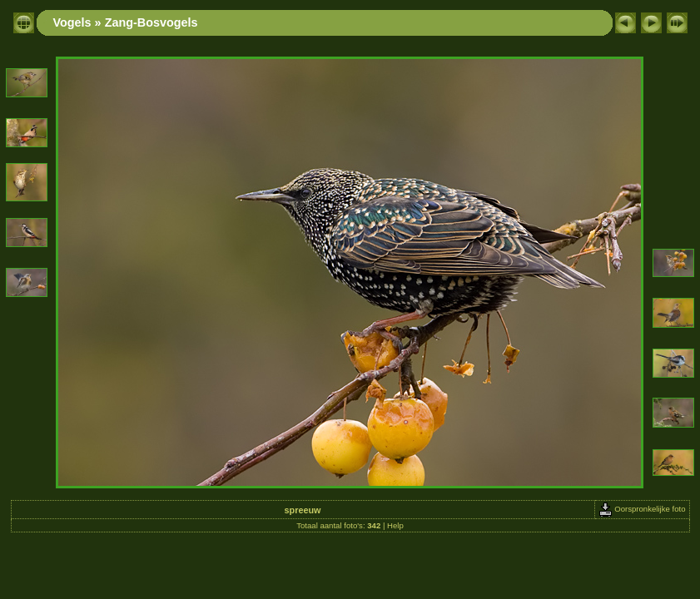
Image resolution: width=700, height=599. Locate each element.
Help (395, 525)
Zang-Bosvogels (151, 22)
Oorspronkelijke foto (642, 509)
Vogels (72, 22)
